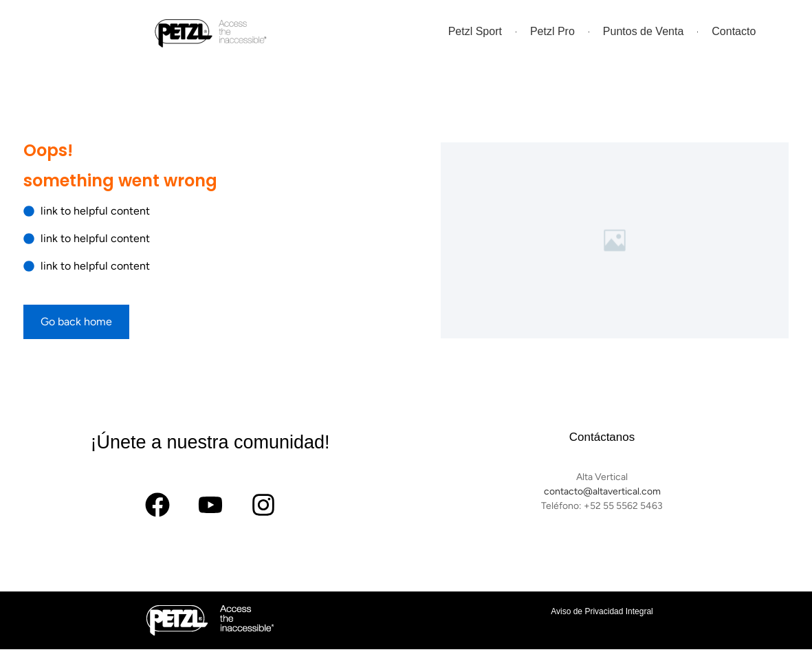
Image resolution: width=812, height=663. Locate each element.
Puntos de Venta (643, 31)
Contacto (734, 31)
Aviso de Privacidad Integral (602, 611)
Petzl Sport (475, 31)
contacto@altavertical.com (602, 491)
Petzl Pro (552, 31)
